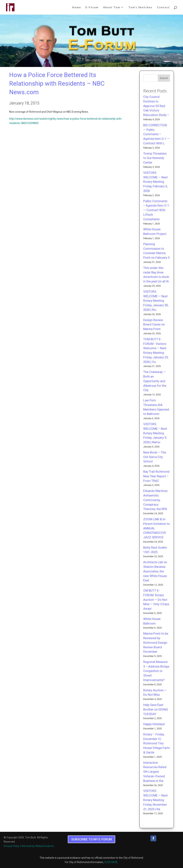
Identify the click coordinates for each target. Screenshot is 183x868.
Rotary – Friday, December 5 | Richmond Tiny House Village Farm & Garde (157, 743)
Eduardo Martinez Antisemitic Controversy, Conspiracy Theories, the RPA (155, 500)
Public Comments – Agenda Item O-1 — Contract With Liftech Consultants (156, 210)
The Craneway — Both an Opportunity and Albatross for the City (155, 381)
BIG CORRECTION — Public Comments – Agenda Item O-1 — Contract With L (156, 134)
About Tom (112, 7)
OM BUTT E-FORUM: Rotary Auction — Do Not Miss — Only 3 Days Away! (156, 600)
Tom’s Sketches (140, 7)
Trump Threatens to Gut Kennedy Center (155, 158)
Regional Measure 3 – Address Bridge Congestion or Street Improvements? (156, 671)
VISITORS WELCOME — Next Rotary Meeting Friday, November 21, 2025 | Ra (155, 800)
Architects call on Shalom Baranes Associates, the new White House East (155, 571)
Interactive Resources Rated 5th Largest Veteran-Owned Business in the (155, 772)
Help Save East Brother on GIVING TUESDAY (156, 709)
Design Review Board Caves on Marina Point (154, 325)
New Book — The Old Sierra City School (155, 457)
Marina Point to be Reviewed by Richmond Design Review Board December (156, 643)
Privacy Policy (12, 846)
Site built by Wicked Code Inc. (38, 846)
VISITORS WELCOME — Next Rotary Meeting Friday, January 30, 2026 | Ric (156, 301)
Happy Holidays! (154, 724)
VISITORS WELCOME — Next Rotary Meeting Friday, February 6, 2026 (155, 182)
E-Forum (92, 7)
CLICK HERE (111, 862)
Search (164, 78)
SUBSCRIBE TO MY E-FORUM (91, 839)
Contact (163, 7)
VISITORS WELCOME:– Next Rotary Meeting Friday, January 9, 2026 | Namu (155, 433)
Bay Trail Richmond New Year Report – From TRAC (156, 476)
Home (77, 7)
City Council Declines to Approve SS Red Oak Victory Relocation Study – (156, 106)
